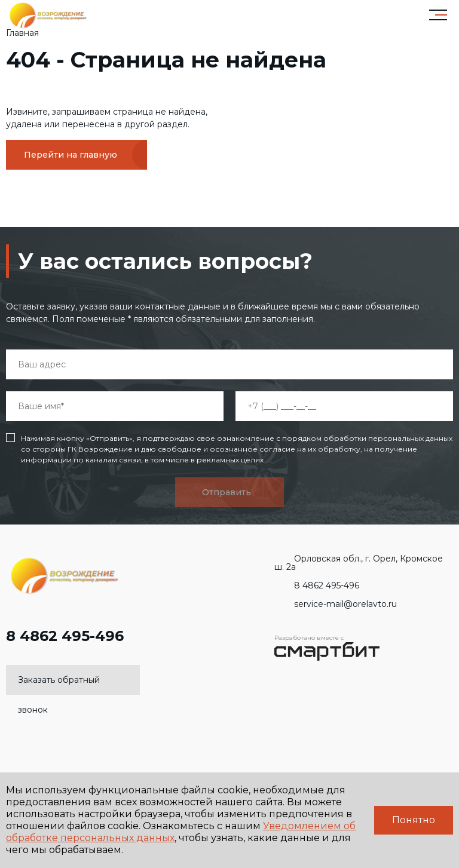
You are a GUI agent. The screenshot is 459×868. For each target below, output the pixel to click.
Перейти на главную (71, 155)
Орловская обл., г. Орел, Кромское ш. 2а (359, 563)
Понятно (414, 820)
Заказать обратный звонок (59, 685)
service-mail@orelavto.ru (336, 604)
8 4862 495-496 (65, 642)
